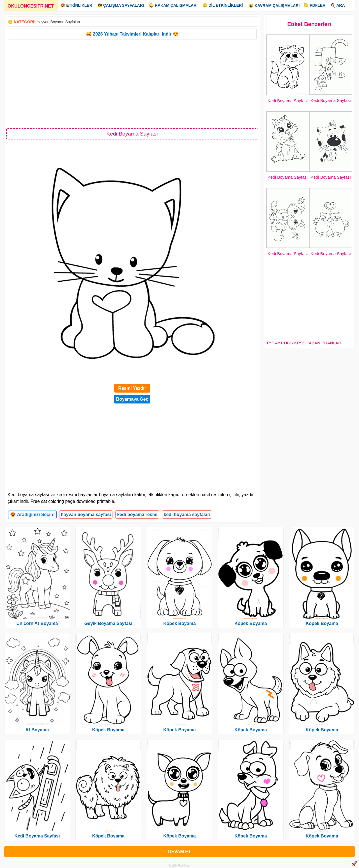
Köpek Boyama (108, 730)
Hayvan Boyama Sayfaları (58, 22)
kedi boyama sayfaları (187, 514)
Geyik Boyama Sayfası (108, 623)
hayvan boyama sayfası (86, 514)
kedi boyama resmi (137, 514)
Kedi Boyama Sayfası (288, 101)
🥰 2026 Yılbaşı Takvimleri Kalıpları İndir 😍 (132, 34)
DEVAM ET (179, 852)
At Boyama (37, 730)
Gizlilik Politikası (180, 865)
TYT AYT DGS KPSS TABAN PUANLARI (304, 343)
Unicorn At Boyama (37, 623)
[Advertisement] (132, 83)
